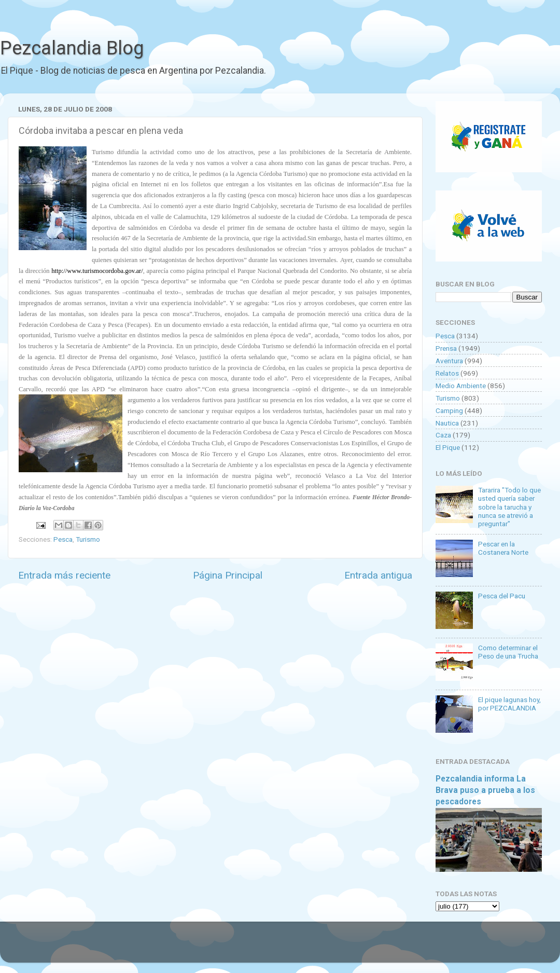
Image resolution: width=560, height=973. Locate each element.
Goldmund (298, 947)
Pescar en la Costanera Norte (503, 548)
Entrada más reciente (64, 575)
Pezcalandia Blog (72, 48)
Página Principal (228, 575)
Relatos (447, 373)
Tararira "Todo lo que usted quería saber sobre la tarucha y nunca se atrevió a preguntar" (509, 507)
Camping (449, 410)
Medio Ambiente (461, 386)
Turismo (88, 539)
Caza (443, 435)
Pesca (63, 539)
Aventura (449, 361)
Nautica (447, 423)
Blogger (387, 947)
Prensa (446, 348)
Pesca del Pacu (502, 596)
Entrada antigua (378, 575)
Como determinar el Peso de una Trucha (508, 652)
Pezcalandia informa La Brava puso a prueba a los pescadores (485, 790)
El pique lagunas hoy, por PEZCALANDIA (509, 704)
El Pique (448, 447)
